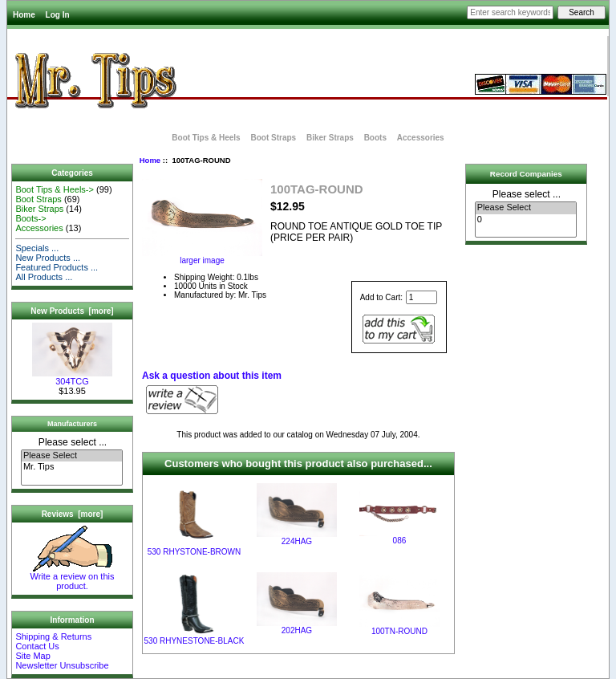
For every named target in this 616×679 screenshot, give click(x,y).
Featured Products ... (57, 267)
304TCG (72, 377)
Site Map (32, 656)
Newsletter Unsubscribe (62, 665)
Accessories (421, 138)
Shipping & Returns (53, 636)
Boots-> (30, 218)
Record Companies (526, 174)
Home (24, 15)
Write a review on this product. (73, 577)
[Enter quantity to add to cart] (421, 297)
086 (400, 541)
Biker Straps (330, 138)
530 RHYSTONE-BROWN (195, 552)
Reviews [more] (73, 514)
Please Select (72, 456)
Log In (58, 15)
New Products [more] (72, 311)
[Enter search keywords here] (510, 12)
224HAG (297, 541)
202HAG (297, 630)
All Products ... (44, 277)
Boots (375, 138)
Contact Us (37, 646)
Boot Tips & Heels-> (55, 189)
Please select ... (73, 442)
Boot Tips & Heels (206, 138)
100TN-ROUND (399, 631)
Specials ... (37, 248)
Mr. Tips (72, 467)
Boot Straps (273, 138)
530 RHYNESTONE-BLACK (195, 641)
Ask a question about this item (212, 376)
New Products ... (48, 258)
